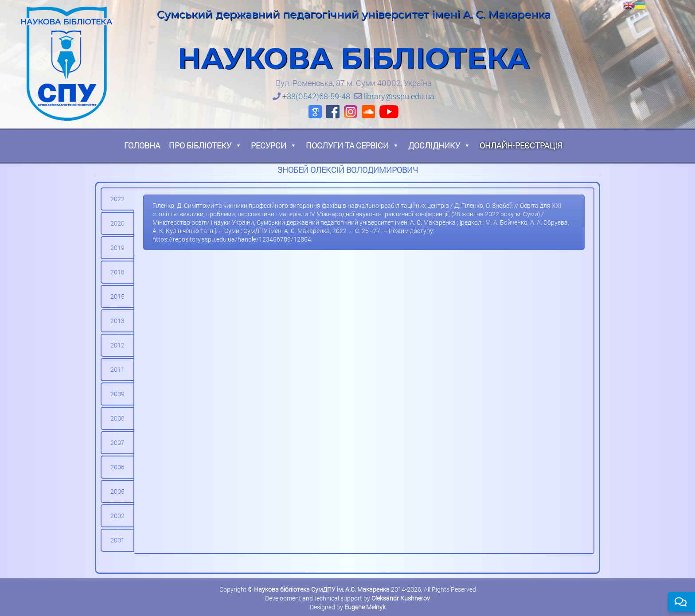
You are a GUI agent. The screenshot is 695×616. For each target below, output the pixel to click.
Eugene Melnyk (365, 607)
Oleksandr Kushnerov (401, 598)
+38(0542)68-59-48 (316, 96)
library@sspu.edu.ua (399, 96)
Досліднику (439, 145)
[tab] (117, 199)
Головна (142, 145)
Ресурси (274, 145)
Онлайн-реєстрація (521, 145)
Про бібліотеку (205, 145)
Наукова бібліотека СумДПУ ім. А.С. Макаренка (322, 589)
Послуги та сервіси (353, 145)
